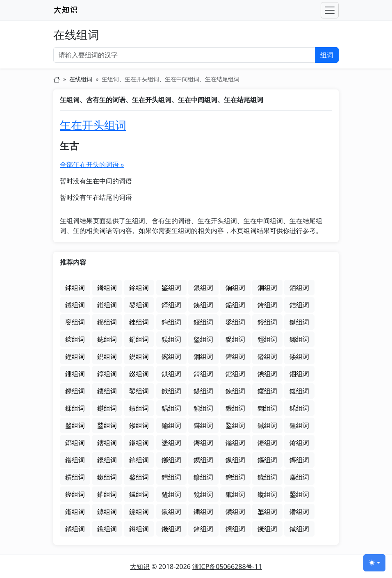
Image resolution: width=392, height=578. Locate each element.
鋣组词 (299, 339)
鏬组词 (107, 512)
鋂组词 (171, 322)
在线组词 (76, 35)
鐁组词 (203, 512)
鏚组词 (139, 494)
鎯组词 (171, 460)
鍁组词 (171, 391)
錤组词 (171, 374)
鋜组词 (235, 339)
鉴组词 (171, 288)
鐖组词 (171, 529)
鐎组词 (107, 529)
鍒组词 (75, 408)
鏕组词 (267, 477)
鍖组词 (107, 408)
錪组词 (267, 374)
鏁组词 (235, 460)
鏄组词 (299, 460)
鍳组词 (235, 425)
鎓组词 (235, 443)
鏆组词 (75, 477)
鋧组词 (107, 356)
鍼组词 (267, 425)
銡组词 (299, 305)
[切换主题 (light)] (374, 563)
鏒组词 (203, 477)
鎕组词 (267, 443)
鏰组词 (139, 512)
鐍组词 (75, 529)
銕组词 (203, 305)
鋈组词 (235, 322)
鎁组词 (75, 443)
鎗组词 (299, 443)
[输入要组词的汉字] (184, 55)
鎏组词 (171, 443)
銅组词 (267, 288)
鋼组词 (203, 356)
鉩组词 (139, 288)
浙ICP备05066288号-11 (227, 567)
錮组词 (299, 374)
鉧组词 (107, 288)
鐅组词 (267, 512)
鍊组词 (235, 391)
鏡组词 (203, 494)
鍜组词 (139, 408)
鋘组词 (171, 339)
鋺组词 (171, 356)
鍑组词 (299, 391)
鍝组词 (171, 408)
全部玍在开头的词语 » (92, 164)
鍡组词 (235, 408)
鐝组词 (267, 529)
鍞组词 (203, 408)
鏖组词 (299, 477)
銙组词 (267, 305)
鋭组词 (139, 356)
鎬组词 (139, 460)
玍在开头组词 (93, 125)
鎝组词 (75, 460)
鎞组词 (107, 460)
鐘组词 (203, 529)
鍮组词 (171, 425)
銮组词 (75, 322)
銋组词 (107, 305)
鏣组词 (235, 494)
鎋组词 (107, 443)
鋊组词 (267, 322)
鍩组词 (299, 408)
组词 (327, 55)
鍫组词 (107, 425)
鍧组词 (267, 408)
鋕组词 (107, 339)
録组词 (75, 391)
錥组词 (203, 374)
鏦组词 (267, 494)
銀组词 (203, 288)
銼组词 (139, 322)
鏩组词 (75, 512)
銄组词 (235, 288)
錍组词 (235, 356)
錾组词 (139, 391)
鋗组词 (139, 339)
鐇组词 (299, 512)
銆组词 (299, 288)
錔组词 (267, 356)
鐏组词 (139, 529)
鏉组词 (107, 477)
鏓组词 (235, 477)
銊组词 (75, 305)
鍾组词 (299, 425)
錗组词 (299, 356)
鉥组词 (75, 288)
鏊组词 (139, 477)
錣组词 (139, 374)
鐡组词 (299, 529)
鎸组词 (203, 460)
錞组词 (107, 374)
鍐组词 (267, 391)
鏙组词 (107, 494)
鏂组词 (267, 460)
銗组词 (235, 305)
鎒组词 (203, 443)
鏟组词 (171, 494)
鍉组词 (203, 391)
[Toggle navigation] (330, 10)
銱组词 (107, 322)
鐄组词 (235, 512)
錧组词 (235, 374)
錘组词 (75, 374)
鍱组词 (203, 425)
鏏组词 (171, 477)
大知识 (140, 567)
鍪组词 (75, 425)
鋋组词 (299, 322)
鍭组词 (139, 425)
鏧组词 (299, 494)
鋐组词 (75, 339)
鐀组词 (171, 512)
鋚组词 (203, 339)
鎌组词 (139, 443)
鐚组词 (235, 529)
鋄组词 (203, 322)
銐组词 (139, 305)
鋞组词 (267, 339)
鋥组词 (75, 356)
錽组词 (107, 391)
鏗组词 (75, 494)
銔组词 (171, 305)
